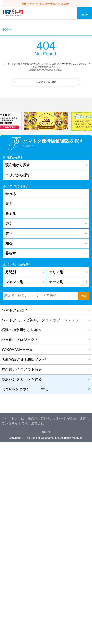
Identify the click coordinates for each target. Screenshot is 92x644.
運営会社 (38, 625)
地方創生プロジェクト (20, 542)
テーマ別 (56, 484)
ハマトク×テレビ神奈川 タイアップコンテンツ (40, 522)
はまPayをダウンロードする (25, 591)
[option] (46, 323)
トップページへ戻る (46, 82)
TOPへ (7, 30)
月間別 (11, 474)
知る (9, 445)
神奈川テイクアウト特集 (22, 571)
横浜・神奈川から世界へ (22, 532)
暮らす (11, 455)
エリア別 (56, 474)
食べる (11, 396)
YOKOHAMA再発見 (17, 551)
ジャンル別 (14, 484)
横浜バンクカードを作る (22, 581)
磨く (9, 425)
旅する (11, 415)
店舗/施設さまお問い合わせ (24, 561)
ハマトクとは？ (15, 512)
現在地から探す (18, 367)
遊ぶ (9, 406)
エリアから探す (18, 377)
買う (9, 435)
